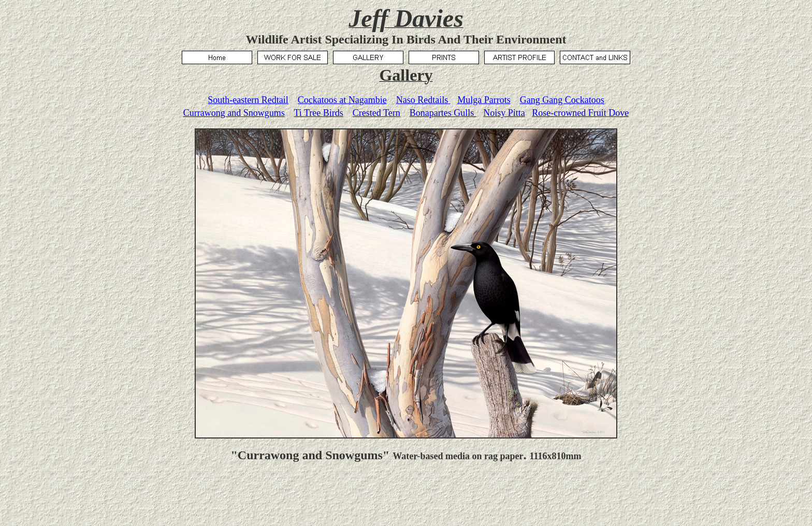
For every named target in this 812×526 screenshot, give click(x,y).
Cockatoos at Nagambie (342, 100)
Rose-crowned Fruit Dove (580, 113)
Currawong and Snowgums (234, 113)
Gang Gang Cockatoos (562, 100)
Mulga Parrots (484, 100)
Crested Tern (376, 113)
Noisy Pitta (504, 113)
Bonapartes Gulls (443, 113)
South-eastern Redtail (248, 100)
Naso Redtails (423, 100)
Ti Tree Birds (318, 113)
